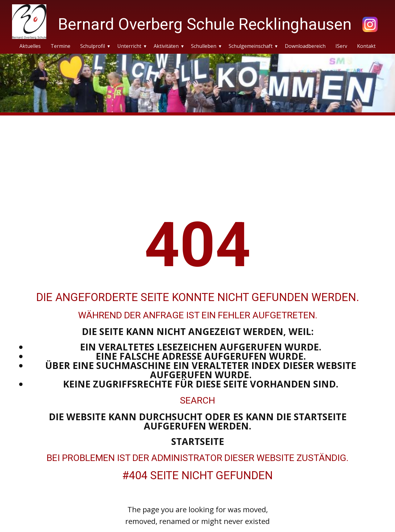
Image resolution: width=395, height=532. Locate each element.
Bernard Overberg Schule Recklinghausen (205, 24)
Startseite (198, 441)
